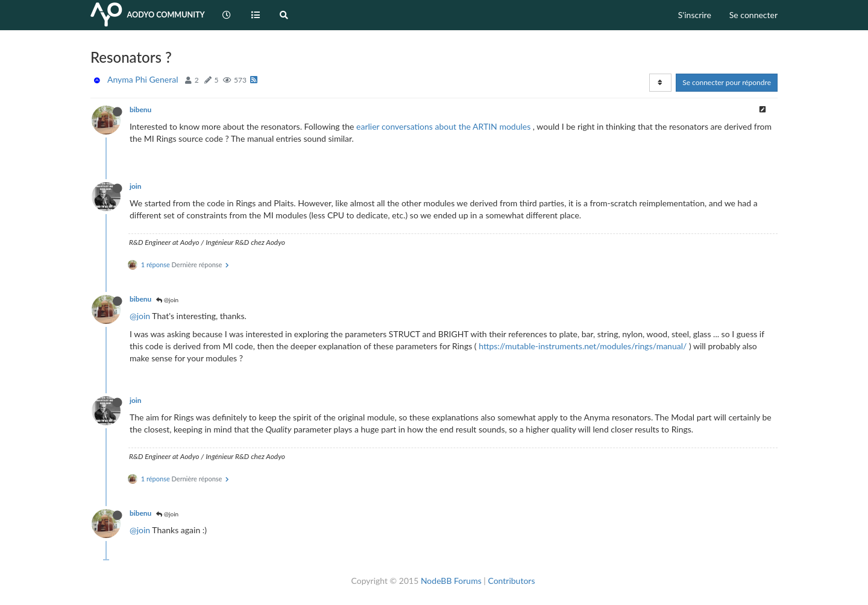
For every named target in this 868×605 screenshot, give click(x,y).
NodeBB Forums (451, 581)
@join (167, 300)
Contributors (511, 581)
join (136, 186)
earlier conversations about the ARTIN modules (443, 126)
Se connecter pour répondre (727, 82)
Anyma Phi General (143, 79)
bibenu (140, 109)
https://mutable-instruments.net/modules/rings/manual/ (583, 346)
